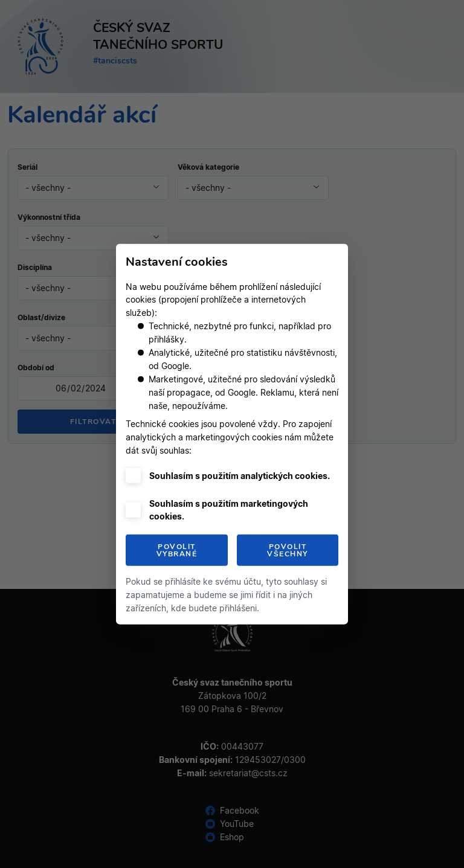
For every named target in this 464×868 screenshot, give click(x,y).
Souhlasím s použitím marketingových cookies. (229, 510)
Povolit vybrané (177, 550)
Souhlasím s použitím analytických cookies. (240, 476)
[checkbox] (133, 476)
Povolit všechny (288, 550)
